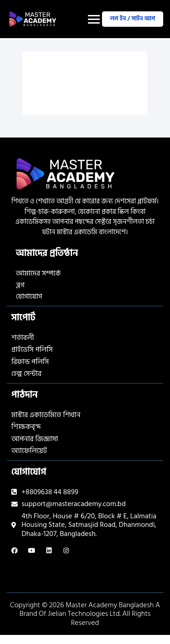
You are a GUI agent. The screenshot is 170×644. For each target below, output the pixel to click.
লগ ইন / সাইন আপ (133, 19)
